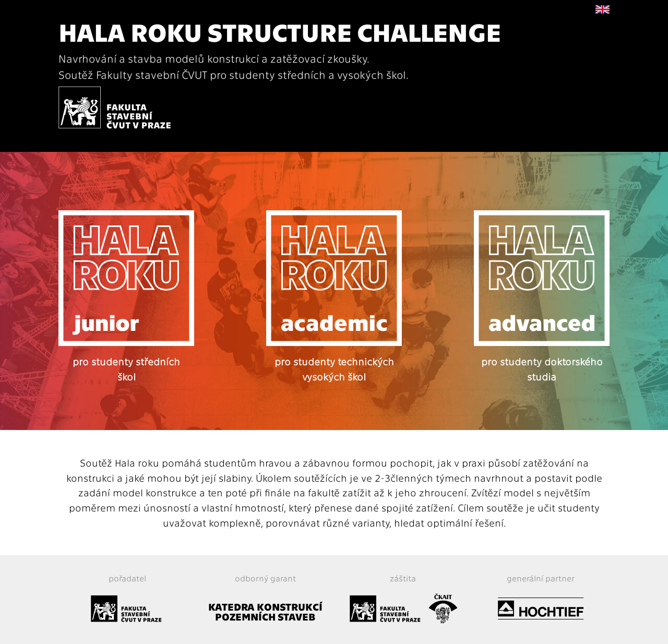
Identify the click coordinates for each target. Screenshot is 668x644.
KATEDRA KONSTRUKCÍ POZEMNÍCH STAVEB (265, 611)
